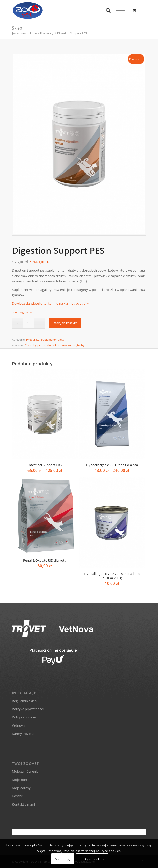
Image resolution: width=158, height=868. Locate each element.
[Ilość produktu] (28, 323)
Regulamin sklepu (25, 701)
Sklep (17, 28)
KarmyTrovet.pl (24, 734)
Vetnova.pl (20, 725)
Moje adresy (21, 788)
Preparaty (33, 340)
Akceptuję (63, 859)
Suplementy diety (53, 340)
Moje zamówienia (25, 771)
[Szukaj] (106, 10)
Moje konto (21, 780)
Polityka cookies (24, 717)
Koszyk (17, 796)
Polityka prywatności (28, 709)
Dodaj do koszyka (65, 323)
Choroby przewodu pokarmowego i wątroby (55, 345)
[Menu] (118, 10)
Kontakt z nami (23, 804)
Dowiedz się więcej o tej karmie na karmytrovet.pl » (50, 303)
